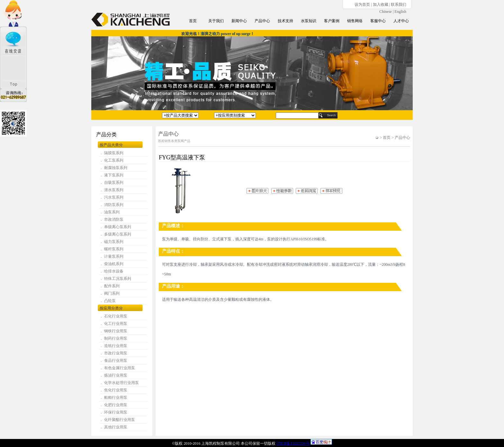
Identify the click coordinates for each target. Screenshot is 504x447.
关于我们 (216, 21)
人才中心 (401, 21)
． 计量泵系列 (111, 256)
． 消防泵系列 (111, 205)
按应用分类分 (111, 308)
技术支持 (285, 21)
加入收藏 (381, 4)
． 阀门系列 (109, 293)
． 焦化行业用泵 (113, 390)
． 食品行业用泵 (113, 361)
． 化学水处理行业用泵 (119, 383)
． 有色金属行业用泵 (117, 368)
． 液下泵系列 (111, 175)
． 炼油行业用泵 (113, 375)
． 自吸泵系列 (111, 183)
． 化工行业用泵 (113, 324)
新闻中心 (239, 21)
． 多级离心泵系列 (115, 234)
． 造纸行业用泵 (113, 346)
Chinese (386, 12)
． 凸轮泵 (108, 301)
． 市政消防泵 (111, 219)
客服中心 (378, 21)
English (400, 12)
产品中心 (262, 21)
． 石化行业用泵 (113, 316)
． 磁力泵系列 (111, 242)
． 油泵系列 (109, 212)
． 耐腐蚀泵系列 (113, 168)
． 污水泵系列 (111, 197)
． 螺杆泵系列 (111, 249)
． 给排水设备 (111, 271)
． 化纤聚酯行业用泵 (117, 420)
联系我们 (399, 4)
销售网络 (355, 21)
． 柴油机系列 (111, 264)
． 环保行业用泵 (113, 412)
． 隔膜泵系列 (111, 153)
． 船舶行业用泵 (113, 398)
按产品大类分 (111, 145)
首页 (193, 21)
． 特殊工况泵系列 (115, 279)
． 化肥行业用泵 (113, 405)
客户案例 (332, 21)
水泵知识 (309, 21)
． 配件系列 (109, 286)
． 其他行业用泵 (113, 427)
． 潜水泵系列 (111, 190)
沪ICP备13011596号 (293, 443)
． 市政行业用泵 (113, 353)
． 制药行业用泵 (113, 338)
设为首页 (362, 4)
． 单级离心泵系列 (115, 227)
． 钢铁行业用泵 (113, 331)
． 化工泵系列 (111, 160)
